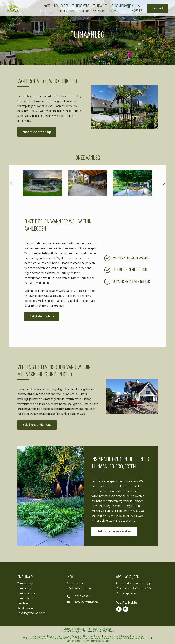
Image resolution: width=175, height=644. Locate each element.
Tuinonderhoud (27, 593)
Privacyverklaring (102, 629)
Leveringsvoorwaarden (31, 613)
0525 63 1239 (83, 596)
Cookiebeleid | (83, 629)
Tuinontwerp (25, 584)
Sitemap (68, 629)
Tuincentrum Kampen (69, 636)
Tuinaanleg (24, 589)
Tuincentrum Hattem (77, 641)
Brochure (23, 603)
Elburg (107, 506)
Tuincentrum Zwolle (132, 636)
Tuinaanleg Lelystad (139, 639)
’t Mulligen (27, 96)
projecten (138, 496)
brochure (91, 291)
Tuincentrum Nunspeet (88, 639)
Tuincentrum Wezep (62, 639)
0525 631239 (137, 8)
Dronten (97, 506)
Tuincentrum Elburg (43, 636)
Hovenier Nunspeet (115, 639)
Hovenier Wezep (100, 641)
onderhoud (57, 394)
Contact (158, 8)
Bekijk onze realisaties (114, 531)
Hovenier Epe (111, 636)
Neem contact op (37, 132)
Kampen (138, 501)
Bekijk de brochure (42, 316)
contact (75, 296)
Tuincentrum (25, 598)
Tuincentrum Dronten (36, 639)
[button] (164, 183)
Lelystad (131, 506)
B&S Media (109, 631)
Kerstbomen (25, 608)
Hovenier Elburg (92, 636)
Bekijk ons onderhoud (37, 425)
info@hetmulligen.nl (86, 602)
